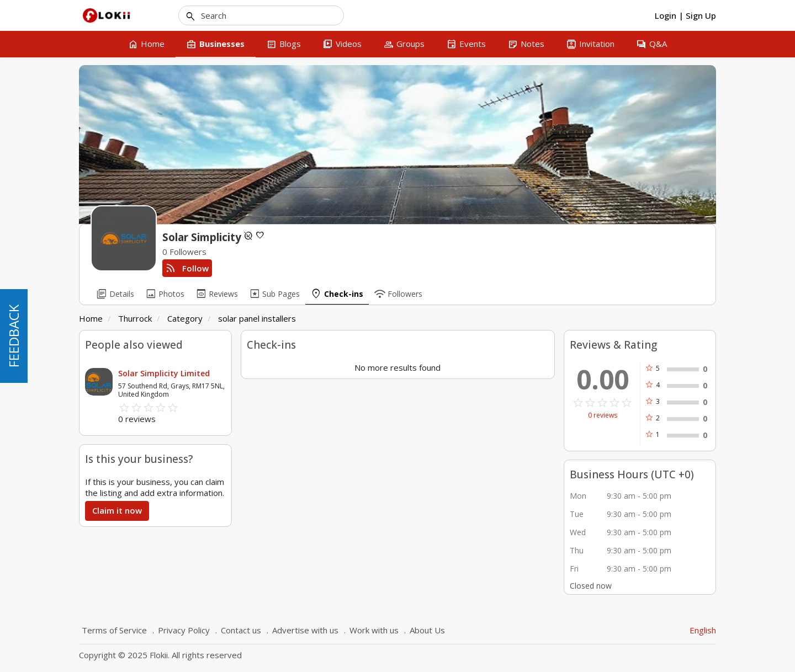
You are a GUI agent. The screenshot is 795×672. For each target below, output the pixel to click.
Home (91, 318)
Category (185, 318)
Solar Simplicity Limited (164, 373)
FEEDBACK (14, 336)
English (703, 630)
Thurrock (135, 318)
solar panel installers (257, 318)
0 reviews (603, 415)
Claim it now (117, 510)
